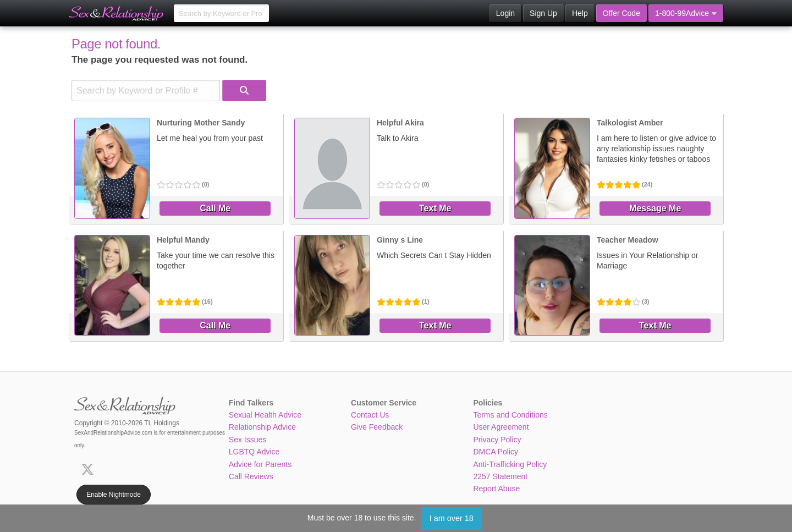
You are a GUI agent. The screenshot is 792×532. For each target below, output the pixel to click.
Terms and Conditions (510, 415)
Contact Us (370, 415)
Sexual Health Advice (265, 415)
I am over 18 (452, 518)
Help (580, 13)
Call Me (215, 208)
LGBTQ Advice (254, 452)
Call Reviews (251, 476)
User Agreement (501, 427)
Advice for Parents (260, 464)
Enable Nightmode (114, 495)
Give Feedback (377, 427)
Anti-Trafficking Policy (510, 464)
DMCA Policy (496, 452)
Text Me (435, 208)
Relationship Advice (262, 427)
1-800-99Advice (686, 13)
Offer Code (621, 13)
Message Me (655, 208)
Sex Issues (248, 440)
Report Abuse (496, 489)
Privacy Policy (497, 440)
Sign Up (543, 13)
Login (505, 13)
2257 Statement (500, 476)
